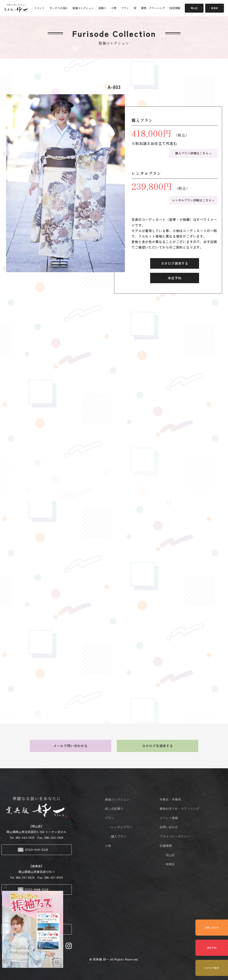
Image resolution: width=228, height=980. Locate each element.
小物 (114, 8)
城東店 (214, 8)
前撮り (102, 8)
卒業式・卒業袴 (170, 799)
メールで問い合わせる (70, 746)
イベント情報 (169, 818)
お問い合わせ (169, 827)
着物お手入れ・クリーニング (170, 808)
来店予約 (175, 278)
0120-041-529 (37, 850)
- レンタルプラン (121, 827)
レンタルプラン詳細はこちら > (193, 200)
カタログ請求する (175, 263)
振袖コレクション (83, 8)
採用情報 (175, 8)
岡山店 (194, 8)
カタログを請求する (158, 746)
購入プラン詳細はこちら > (193, 153)
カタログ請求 (212, 968)
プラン (125, 8)
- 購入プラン (118, 836)
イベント (39, 8)
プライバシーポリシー (170, 836)
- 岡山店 (169, 855)
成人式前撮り (114, 808)
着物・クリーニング (153, 8)
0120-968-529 (37, 890)
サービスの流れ (59, 8)
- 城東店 (169, 864)
